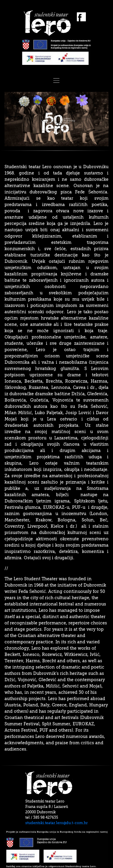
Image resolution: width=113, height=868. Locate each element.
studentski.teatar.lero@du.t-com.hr (56, 823)
